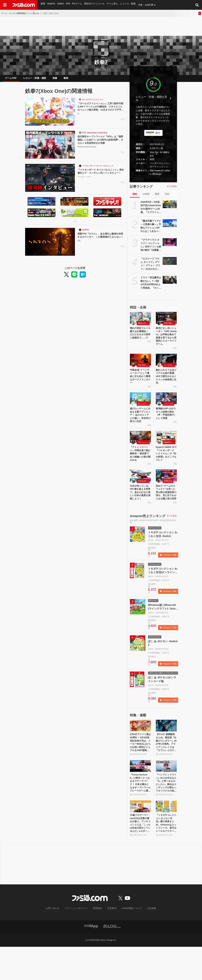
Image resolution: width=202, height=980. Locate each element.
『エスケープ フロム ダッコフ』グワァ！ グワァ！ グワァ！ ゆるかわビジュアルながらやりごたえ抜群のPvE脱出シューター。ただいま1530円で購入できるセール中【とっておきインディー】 (151, 267)
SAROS (85, 232)
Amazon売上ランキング (148, 541)
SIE (79, 248)
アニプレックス (84, 184)
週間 (157, 197)
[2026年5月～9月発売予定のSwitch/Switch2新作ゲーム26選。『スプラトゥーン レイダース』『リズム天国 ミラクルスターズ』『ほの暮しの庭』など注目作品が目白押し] (170, 207)
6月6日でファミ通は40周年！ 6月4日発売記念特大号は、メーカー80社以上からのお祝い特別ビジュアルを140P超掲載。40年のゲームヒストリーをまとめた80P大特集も (140, 769)
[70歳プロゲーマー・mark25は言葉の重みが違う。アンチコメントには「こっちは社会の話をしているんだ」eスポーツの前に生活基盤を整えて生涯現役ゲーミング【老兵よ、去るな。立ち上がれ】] (140, 837)
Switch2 (51, 5)
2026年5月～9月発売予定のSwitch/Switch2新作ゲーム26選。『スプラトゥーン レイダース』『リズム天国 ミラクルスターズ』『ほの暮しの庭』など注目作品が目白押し (151, 210)
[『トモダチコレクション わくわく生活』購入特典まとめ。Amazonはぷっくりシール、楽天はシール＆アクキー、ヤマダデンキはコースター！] (166, 837)
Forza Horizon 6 (144, 500)
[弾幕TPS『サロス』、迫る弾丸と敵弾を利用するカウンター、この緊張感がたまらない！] (50, 244)
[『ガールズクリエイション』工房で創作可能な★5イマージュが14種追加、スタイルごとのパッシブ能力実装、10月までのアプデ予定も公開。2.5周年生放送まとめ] (50, 114)
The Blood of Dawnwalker (144, 370)
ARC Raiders (170, 326)
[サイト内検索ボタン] (197, 5)
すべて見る (172, 189)
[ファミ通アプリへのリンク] (91, 959)
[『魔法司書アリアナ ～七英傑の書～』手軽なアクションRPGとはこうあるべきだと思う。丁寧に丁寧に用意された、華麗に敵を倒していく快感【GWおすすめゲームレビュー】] (170, 226)
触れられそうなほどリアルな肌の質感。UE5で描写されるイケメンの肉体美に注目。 (166, 383)
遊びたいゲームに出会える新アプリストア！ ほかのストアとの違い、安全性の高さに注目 (140, 426)
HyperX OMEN (170, 456)
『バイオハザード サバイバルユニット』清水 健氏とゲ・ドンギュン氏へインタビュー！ (100, 176)
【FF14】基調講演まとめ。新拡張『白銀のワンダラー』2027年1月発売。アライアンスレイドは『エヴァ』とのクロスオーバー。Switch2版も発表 (166, 769)
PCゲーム (76, 5)
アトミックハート (144, 456)
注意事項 (111, 942)
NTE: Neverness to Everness (95, 135)
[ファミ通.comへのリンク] (24, 5)
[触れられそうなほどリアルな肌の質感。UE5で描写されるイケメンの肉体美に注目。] (166, 365)
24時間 (146, 197)
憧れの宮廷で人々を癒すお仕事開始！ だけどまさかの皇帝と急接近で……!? (140, 338)
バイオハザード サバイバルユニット (98, 168)
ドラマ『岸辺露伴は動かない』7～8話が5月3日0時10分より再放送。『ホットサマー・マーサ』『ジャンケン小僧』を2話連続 (151, 286)
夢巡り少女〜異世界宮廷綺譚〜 (144, 326)
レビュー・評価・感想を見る (151, 101)
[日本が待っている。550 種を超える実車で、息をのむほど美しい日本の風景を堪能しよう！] (140, 495)
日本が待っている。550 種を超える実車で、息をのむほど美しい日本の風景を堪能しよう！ (140, 515)
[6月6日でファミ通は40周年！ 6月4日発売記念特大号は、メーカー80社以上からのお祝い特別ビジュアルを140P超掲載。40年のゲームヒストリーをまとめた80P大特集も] (140, 751)
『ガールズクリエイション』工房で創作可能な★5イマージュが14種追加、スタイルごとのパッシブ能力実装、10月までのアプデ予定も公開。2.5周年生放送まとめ (101, 110)
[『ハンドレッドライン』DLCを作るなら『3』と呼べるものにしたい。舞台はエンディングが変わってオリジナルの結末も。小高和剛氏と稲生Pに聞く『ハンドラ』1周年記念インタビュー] (166, 794)
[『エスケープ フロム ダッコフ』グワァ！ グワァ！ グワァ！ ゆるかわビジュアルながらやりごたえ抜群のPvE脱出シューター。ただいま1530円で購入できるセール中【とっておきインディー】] (170, 264)
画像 (55, 79)
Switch (60, 5)
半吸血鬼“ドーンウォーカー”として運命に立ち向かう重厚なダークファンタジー (140, 383)
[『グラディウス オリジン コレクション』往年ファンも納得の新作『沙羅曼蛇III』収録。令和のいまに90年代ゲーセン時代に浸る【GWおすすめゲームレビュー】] (170, 245)
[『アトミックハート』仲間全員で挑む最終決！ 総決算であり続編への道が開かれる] (140, 450)
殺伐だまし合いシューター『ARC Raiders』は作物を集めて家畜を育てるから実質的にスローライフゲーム (166, 340)
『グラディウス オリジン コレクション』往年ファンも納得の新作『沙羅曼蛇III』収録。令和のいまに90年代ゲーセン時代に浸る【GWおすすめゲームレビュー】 (151, 248)
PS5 (68, 5)
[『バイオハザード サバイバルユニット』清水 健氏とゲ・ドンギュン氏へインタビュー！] (50, 180)
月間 (167, 197)
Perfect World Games (87, 151)
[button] (153, 181)
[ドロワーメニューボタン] (5, 5)
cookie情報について (128, 942)
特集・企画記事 (143, 5)
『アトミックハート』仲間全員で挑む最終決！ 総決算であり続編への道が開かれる (140, 468)
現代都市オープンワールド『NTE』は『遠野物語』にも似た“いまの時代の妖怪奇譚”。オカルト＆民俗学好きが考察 (100, 143)
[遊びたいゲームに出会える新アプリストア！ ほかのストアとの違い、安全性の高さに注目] (140, 406)
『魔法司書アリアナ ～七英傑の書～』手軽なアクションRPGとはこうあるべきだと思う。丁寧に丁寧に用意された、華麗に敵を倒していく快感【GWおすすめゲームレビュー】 (151, 229)
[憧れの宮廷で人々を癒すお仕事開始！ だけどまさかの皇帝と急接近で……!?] (140, 320)
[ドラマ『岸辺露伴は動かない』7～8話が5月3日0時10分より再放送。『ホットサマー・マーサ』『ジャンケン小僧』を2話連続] (170, 282)
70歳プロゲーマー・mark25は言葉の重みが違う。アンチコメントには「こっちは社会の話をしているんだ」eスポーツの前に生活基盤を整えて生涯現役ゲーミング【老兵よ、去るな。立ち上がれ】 (140, 855)
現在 (135, 197)
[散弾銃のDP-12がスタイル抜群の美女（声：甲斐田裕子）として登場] (166, 406)
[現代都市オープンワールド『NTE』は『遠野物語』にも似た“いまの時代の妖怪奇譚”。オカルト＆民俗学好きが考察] (50, 147)
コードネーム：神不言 (170, 370)
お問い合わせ (58, 942)
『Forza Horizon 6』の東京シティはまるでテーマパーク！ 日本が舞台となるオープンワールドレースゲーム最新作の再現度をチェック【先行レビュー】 (140, 812)
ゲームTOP (11, 79)
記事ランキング (141, 189)
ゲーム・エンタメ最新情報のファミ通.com (20, 13)
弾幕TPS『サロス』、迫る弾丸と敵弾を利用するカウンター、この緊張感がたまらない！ (101, 240)
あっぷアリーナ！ (144, 411)
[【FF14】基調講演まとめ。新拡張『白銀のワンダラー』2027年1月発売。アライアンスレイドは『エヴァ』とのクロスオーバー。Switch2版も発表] (166, 751)
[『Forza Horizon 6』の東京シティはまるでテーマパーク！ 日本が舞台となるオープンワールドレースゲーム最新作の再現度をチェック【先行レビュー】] (140, 794)
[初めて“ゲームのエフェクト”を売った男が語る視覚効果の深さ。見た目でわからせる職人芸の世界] (166, 495)
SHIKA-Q (168, 500)
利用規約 (98, 942)
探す (158, 135)
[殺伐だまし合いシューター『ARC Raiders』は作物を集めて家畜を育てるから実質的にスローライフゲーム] (166, 320)
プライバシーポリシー (79, 942)
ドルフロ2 (168, 411)
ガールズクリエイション (93, 102)
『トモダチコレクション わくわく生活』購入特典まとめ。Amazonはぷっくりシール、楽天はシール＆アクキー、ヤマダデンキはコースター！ (166, 855)
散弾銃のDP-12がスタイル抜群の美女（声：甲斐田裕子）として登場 (166, 422)
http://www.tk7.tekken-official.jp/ (160, 175)
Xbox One (101, 69)
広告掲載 (146, 942)
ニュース (122, 5)
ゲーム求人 (110, 5)
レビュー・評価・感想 (35, 79)
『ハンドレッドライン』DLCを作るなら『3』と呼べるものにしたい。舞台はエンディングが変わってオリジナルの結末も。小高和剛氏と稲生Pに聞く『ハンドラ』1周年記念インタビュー (166, 812)
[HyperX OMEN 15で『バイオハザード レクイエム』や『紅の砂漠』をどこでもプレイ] (166, 450)
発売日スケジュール (93, 5)
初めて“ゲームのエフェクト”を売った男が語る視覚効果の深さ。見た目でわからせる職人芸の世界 (166, 515)
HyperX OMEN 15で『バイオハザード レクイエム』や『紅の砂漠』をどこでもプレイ (166, 470)
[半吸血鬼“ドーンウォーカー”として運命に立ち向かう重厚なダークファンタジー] (140, 365)
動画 (131, 5)
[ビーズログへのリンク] (112, 959)
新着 (43, 5)
